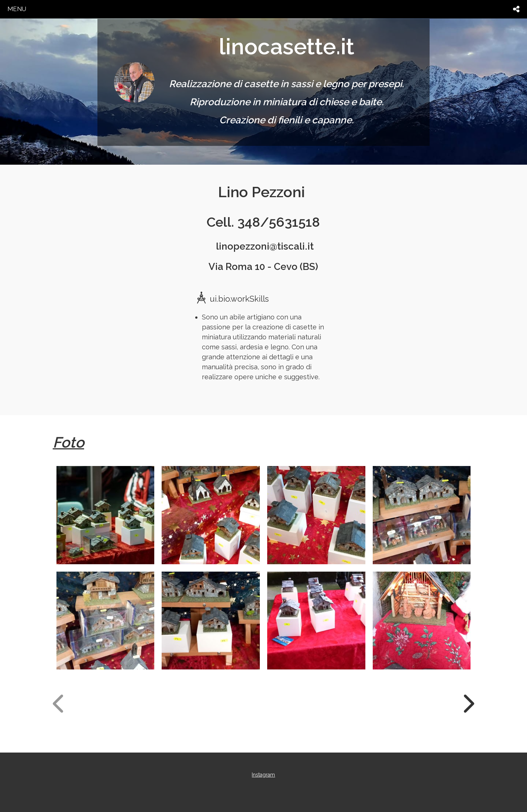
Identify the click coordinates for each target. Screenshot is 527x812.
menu (17, 9)
